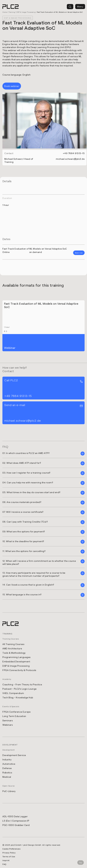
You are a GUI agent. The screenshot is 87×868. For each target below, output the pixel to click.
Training (12, 12)
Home (5, 12)
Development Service (14, 755)
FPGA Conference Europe (16, 712)
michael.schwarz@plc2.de (70, 159)
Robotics (7, 772)
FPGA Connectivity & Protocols (19, 670)
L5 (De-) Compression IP (16, 821)
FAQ (4, 864)
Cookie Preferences (11, 849)
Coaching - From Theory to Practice (22, 684)
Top (81, 863)
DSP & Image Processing (26, 12)
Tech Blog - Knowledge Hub (18, 697)
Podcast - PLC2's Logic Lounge (20, 689)
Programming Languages (17, 657)
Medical (7, 777)
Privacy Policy (9, 853)
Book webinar (12, 86)
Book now (79, 253)
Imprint (6, 860)
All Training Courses (13, 644)
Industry (7, 759)
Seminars (8, 720)
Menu (80, 7)
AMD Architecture (12, 648)
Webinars (8, 725)
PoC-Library (9, 791)
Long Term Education (14, 716)
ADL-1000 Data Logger (15, 816)
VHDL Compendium (13, 693)
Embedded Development (16, 661)
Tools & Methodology (14, 653)
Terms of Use (9, 856)
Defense (7, 768)
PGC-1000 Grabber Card (16, 825)
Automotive (9, 764)
